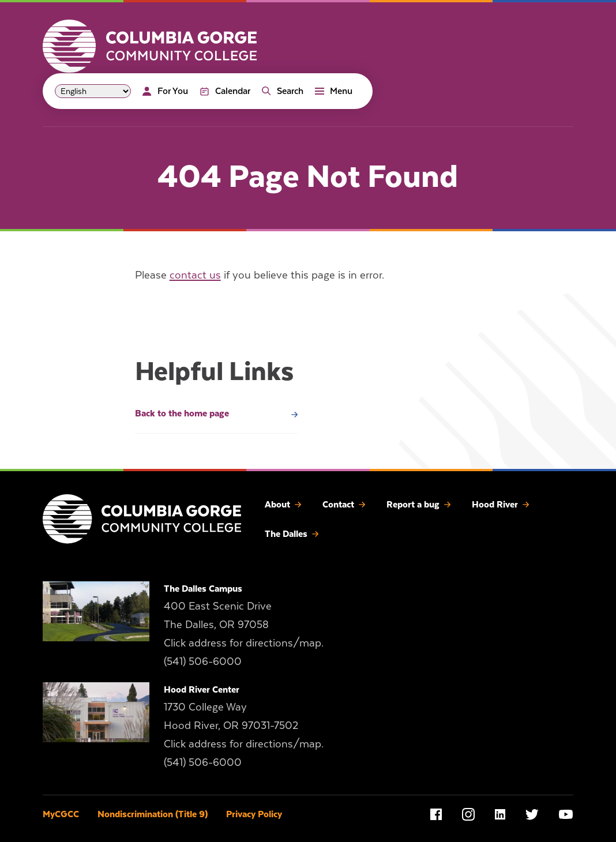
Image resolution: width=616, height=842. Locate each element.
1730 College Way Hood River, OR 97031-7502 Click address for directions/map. (244, 725)
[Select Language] (93, 91)
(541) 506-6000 (203, 661)
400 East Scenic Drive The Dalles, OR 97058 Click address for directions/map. (244, 624)
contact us (195, 275)
